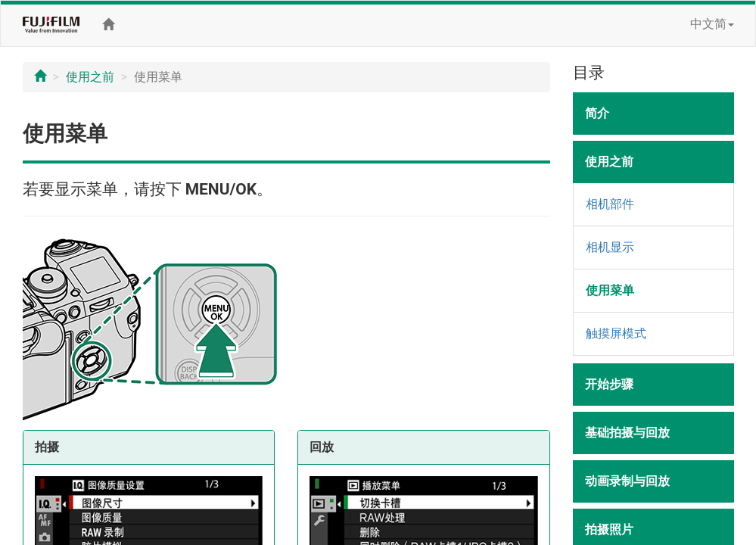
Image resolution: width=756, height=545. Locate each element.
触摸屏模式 (616, 333)
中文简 (712, 24)
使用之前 (90, 77)
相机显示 (610, 247)
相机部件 (610, 204)
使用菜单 (610, 290)
